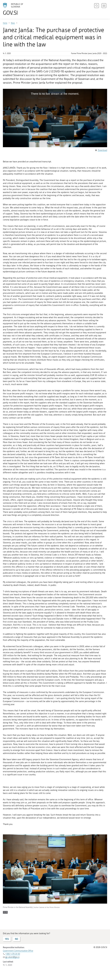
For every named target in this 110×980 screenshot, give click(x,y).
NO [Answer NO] (16, 939)
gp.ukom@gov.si (12, 957)
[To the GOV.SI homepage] (17, 9)
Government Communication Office (18, 951)
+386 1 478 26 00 (13, 954)
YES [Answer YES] (7, 939)
